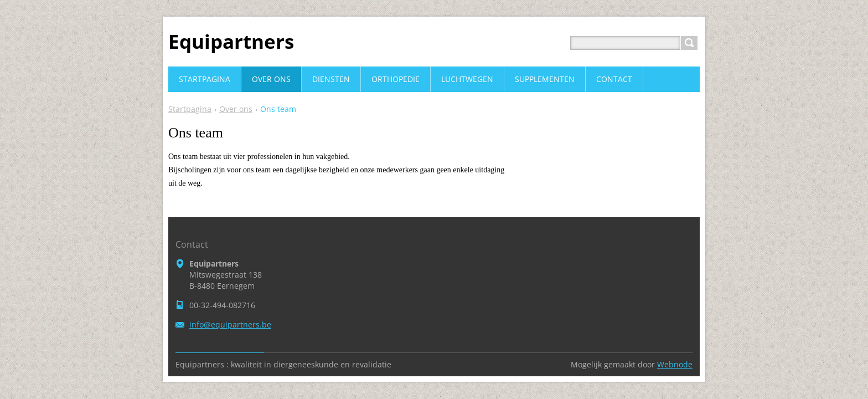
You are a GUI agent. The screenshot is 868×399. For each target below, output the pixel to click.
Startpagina (190, 109)
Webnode (675, 364)
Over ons (236, 109)
